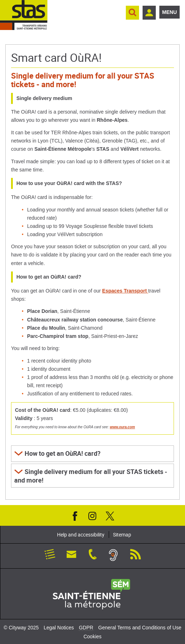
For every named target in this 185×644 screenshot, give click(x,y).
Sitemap (122, 535)
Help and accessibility (81, 535)
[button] (92, 454)
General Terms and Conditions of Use (140, 628)
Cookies (92, 636)
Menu (169, 12)
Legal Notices (59, 628)
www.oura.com (122, 427)
